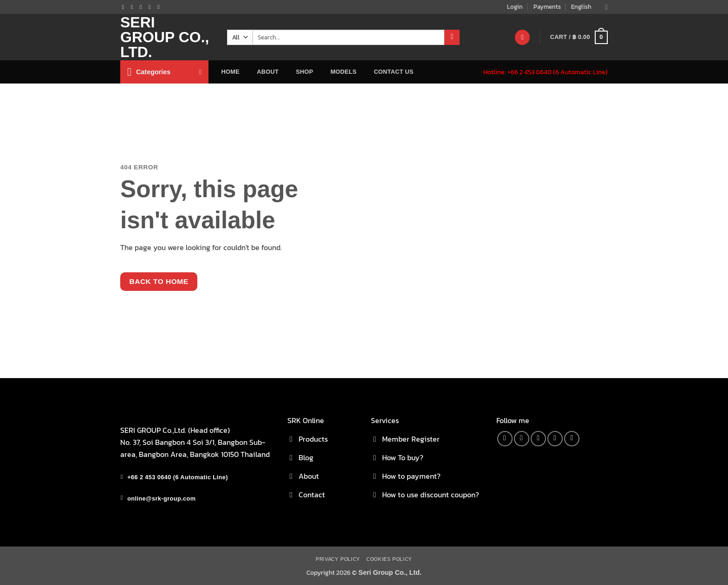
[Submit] (452, 38)
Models (344, 72)
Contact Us (394, 72)
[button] (579, 38)
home (231, 72)
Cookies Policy (389, 559)
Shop (304, 72)
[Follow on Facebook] (125, 7)
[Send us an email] (143, 7)
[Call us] (151, 7)
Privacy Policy (338, 559)
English (589, 7)
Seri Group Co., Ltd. (165, 37)
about (268, 72)
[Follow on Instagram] (134, 7)
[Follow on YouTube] (160, 7)
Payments (547, 7)
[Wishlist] (522, 37)
